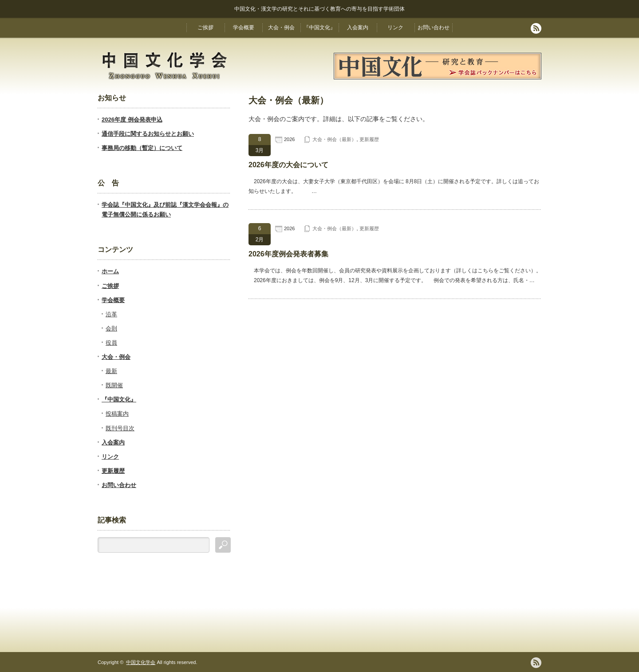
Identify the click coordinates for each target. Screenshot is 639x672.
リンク (395, 28)
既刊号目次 (120, 428)
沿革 (111, 314)
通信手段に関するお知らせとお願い (148, 134)
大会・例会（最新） (334, 139)
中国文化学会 (141, 662)
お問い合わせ (434, 28)
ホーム (110, 271)
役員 (111, 343)
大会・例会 (281, 28)
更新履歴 (369, 139)
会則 (111, 328)
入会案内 (358, 28)
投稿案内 (117, 414)
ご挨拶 (205, 28)
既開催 (114, 385)
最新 (111, 371)
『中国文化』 (319, 28)
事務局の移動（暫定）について (142, 148)
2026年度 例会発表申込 (132, 120)
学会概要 (244, 28)
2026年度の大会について (288, 165)
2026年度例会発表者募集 (288, 254)
